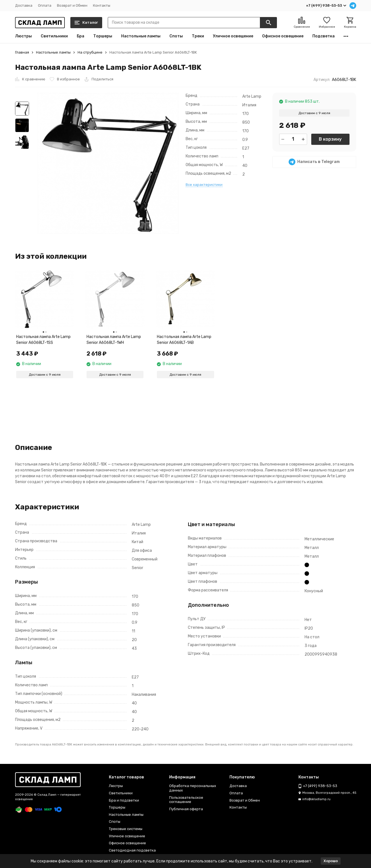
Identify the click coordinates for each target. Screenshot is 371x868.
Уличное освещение (233, 36)
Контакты (102, 5)
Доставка (24, 5)
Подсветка (324, 36)
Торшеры (103, 36)
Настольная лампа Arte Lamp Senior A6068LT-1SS (43, 340)
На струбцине (90, 52)
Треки (198, 36)
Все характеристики (204, 185)
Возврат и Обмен (72, 5)
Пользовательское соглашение (186, 800)
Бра (81, 36)
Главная (22, 52)
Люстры (23, 36)
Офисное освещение (283, 36)
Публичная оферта (186, 809)
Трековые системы (126, 829)
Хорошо (331, 861)
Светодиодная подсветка (132, 850)
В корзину (330, 139)
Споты (176, 36)
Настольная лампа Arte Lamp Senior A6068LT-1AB (184, 340)
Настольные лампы (141, 36)
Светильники (54, 36)
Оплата (45, 5)
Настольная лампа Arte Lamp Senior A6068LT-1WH (114, 340)
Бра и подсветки (124, 800)
